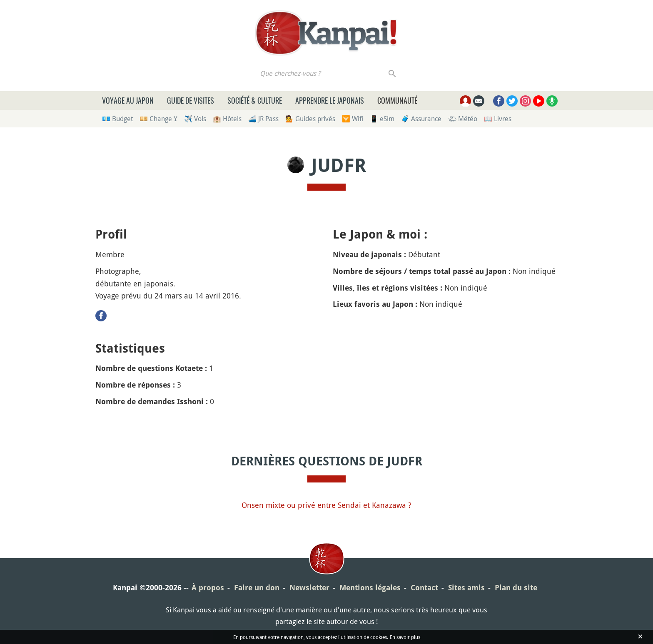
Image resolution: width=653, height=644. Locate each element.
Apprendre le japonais (330, 100)
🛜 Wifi (353, 119)
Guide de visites (191, 100)
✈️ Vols (195, 119)
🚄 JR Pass (263, 119)
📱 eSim (382, 119)
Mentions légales (370, 588)
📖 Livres (498, 119)
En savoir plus (405, 637)
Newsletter (309, 588)
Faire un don (257, 588)
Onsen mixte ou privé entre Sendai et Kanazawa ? (326, 505)
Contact (424, 588)
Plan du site (516, 588)
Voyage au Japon (128, 100)
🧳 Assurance (421, 119)
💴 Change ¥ (158, 119)
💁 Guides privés (310, 119)
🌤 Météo (463, 119)
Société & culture (255, 100)
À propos (208, 588)
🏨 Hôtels (227, 119)
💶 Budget (117, 119)
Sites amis (466, 588)
